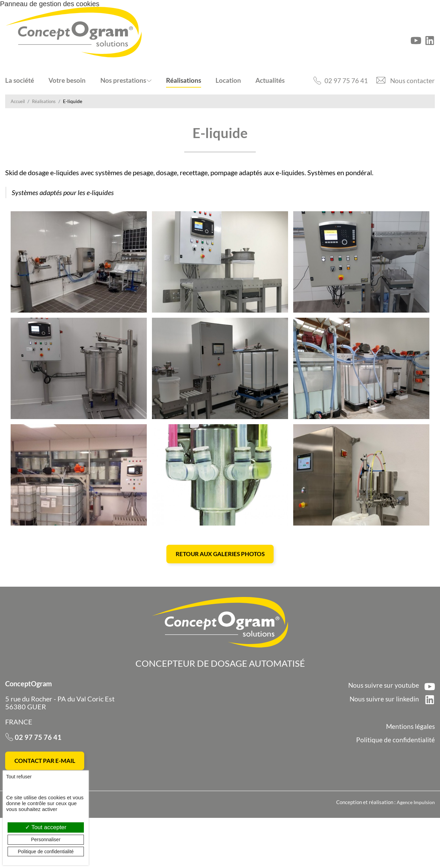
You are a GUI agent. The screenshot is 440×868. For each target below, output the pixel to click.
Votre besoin (67, 80)
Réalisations (184, 80)
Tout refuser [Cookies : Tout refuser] (19, 777)
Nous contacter (412, 80)
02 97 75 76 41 (344, 80)
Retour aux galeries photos (220, 602)
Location (228, 80)
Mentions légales (410, 775)
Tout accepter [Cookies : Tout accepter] (46, 827)
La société (20, 80)
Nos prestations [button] (123, 80)
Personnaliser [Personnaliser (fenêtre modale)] (46, 839)
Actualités (270, 80)
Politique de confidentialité (395, 788)
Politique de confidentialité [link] (46, 852)
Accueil (19, 101)
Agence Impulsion (415, 853)
